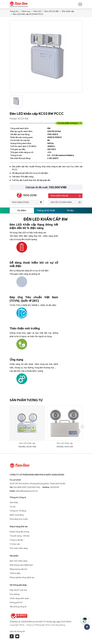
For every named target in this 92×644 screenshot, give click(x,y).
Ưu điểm (22, 210)
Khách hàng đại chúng (19, 532)
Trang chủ (14, 11)
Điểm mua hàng (17, 515)
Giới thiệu (14, 503)
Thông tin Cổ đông (18, 511)
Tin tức (13, 507)
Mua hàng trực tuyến (19, 519)
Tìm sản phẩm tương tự (69, 123)
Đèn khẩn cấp (68, 11)
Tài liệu (70, 210)
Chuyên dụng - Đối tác (20, 536)
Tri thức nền (15, 544)
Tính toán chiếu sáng (19, 548)
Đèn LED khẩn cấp (27, 443)
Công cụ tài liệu (16, 540)
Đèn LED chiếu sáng (18, 561)
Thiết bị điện (15, 573)
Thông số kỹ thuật (46, 210)
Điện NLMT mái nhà (18, 590)
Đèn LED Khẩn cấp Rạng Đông (31, 225)
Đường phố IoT (16, 602)
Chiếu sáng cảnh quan (19, 598)
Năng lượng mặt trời (18, 569)
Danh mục (26, 11)
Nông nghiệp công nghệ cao (22, 577)
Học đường (15, 594)
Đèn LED (38, 11)
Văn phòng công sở (18, 607)
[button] (82, 427)
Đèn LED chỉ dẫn (52, 11)
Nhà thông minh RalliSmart (21, 565)
